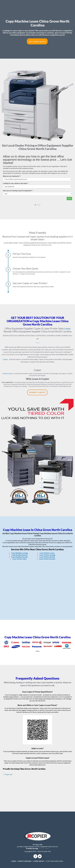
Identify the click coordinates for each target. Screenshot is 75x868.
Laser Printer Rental (47, 557)
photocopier (8, 373)
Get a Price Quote (37, 42)
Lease (67, 328)
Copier (5, 359)
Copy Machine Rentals (20, 557)
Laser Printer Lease (47, 553)
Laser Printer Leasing (47, 555)
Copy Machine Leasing (20, 553)
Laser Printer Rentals (47, 559)
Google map (8, 774)
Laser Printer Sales (20, 559)
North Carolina (44, 848)
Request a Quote (37, 392)
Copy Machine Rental (20, 555)
